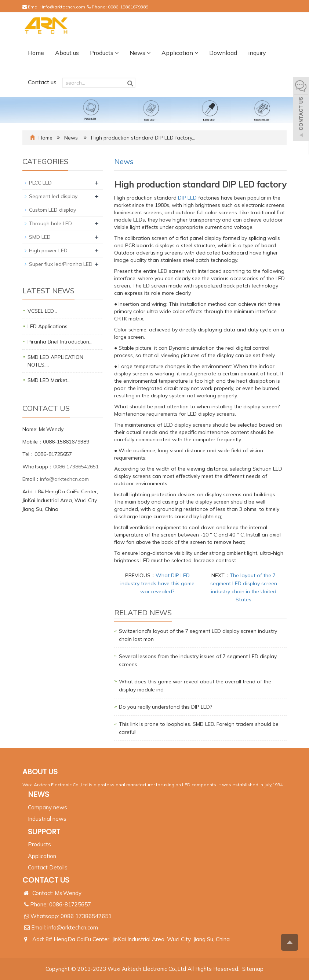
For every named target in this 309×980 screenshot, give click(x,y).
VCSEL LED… (42, 311)
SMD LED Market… (49, 380)
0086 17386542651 (76, 467)
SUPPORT (44, 832)
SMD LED (40, 237)
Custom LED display (52, 210)
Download (223, 53)
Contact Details (48, 867)
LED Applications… (49, 326)
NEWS (39, 794)
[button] (117, 53)
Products (104, 53)
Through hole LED (50, 223)
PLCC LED (40, 183)
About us (67, 53)
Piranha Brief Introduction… (60, 342)
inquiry (257, 53)
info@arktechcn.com (63, 7)
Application (180, 53)
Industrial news (47, 819)
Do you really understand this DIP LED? (166, 707)
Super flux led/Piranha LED (61, 264)
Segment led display (53, 196)
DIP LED (187, 198)
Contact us (42, 82)
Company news (48, 807)
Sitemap (253, 969)
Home (36, 53)
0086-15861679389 (128, 7)
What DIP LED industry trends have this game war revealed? (157, 583)
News (140, 53)
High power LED (48, 250)
